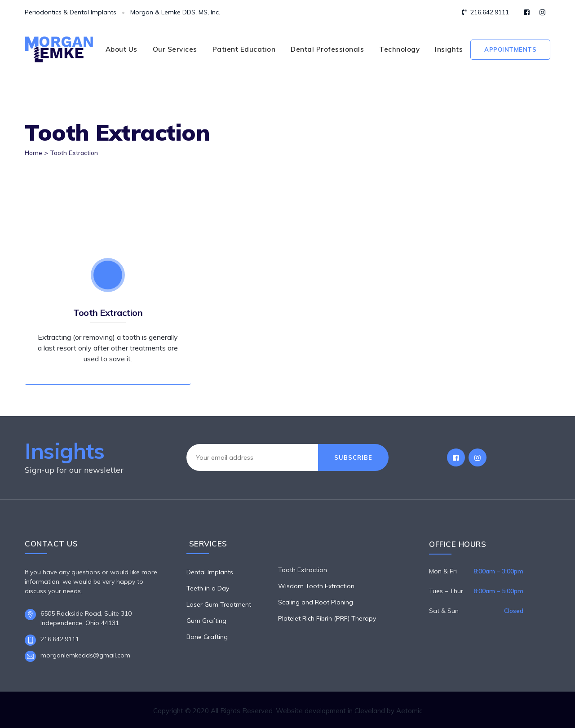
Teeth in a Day (208, 588)
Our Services (175, 49)
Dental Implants (210, 572)
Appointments (510, 49)
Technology (399, 49)
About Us (122, 49)
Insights (449, 49)
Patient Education (244, 49)
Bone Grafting (207, 637)
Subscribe (353, 457)
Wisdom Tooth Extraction (316, 586)
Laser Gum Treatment (219, 604)
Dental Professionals (327, 49)
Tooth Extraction (108, 313)
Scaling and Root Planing (316, 602)
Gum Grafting (206, 621)
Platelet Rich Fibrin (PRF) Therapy (327, 618)
